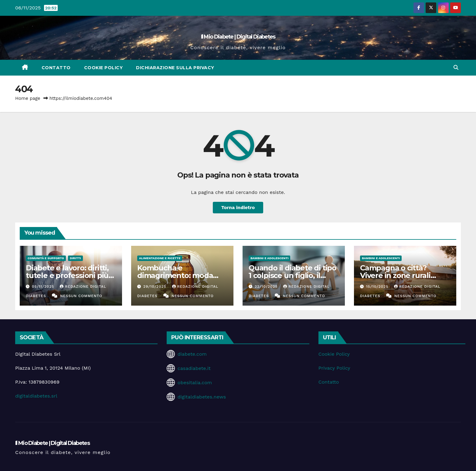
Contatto (56, 68)
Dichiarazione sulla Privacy (175, 68)
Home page (28, 98)
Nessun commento (81, 296)
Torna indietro (238, 207)
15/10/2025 (378, 286)
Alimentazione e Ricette (160, 258)
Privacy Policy (334, 368)
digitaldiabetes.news (202, 397)
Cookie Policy (104, 68)
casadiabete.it (194, 368)
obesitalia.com (195, 383)
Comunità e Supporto (46, 258)
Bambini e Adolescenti (269, 258)
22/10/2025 (267, 286)
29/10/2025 (156, 286)
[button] (456, 68)
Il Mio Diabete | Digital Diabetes (238, 37)
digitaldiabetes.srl (36, 396)
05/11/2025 (44, 286)
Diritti (75, 258)
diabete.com (192, 354)
